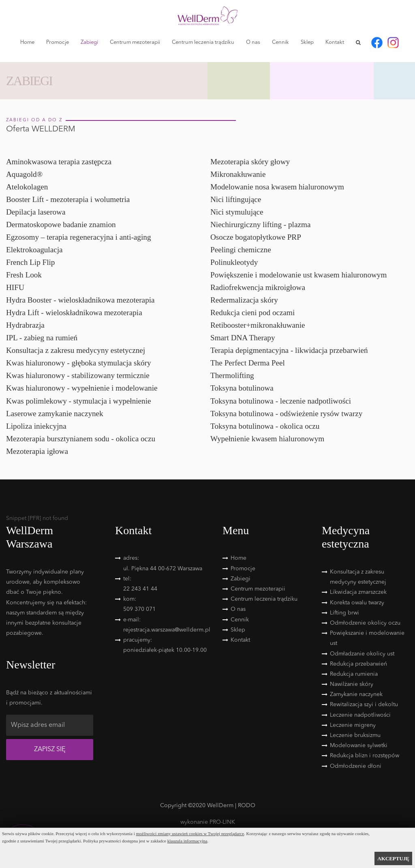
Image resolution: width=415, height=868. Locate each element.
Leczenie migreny (353, 725)
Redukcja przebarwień (358, 664)
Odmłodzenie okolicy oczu (365, 623)
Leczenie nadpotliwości (360, 715)
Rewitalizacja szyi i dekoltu (364, 705)
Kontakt (335, 42)
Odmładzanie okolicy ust (362, 654)
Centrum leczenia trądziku (203, 42)
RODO (247, 806)
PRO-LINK (222, 822)
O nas (253, 42)
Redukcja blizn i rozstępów (365, 756)
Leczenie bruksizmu (355, 735)
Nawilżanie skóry (352, 684)
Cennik (280, 42)
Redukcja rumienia (354, 674)
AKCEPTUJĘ (393, 858)
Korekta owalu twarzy (357, 603)
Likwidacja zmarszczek (358, 592)
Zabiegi (89, 42)
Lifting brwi (344, 613)
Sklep (307, 42)
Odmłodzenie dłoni (356, 766)
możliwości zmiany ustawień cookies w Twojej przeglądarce (190, 834)
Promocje (58, 42)
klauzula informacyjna (187, 841)
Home (27, 42)
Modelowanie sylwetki (359, 746)
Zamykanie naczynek (356, 694)
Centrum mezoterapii (135, 42)
